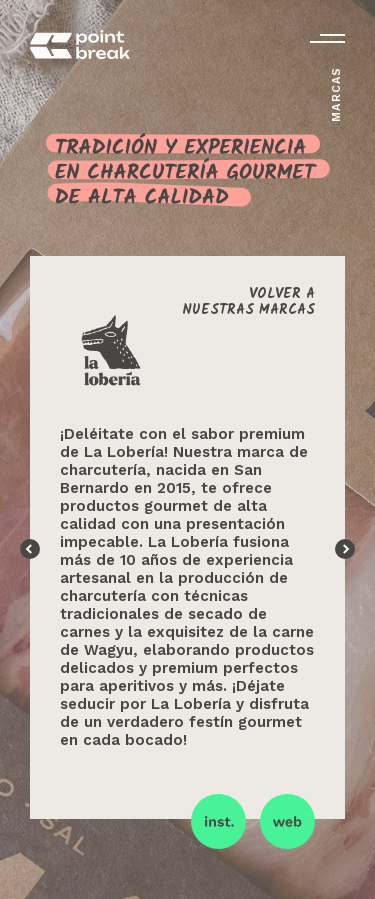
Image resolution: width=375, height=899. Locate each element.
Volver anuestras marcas (248, 302)
